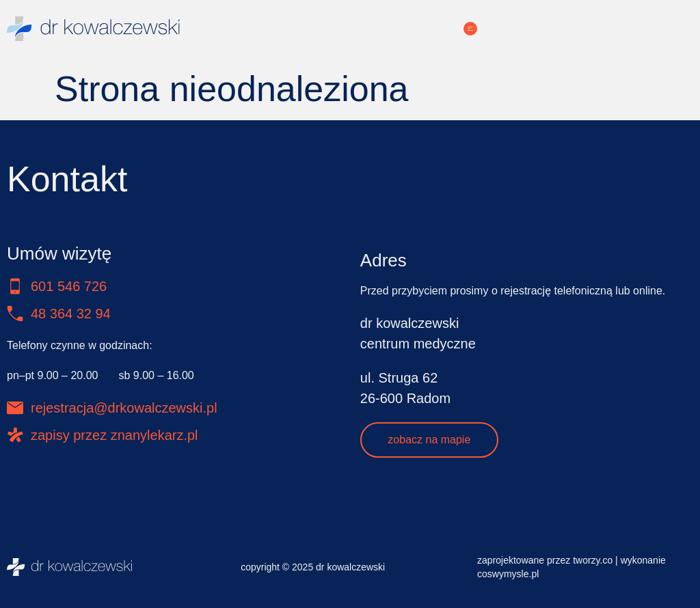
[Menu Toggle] (470, 29)
